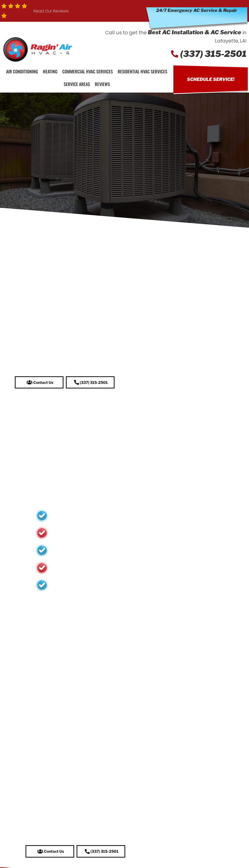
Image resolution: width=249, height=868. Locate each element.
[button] (39, 383)
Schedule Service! (211, 79)
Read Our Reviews (51, 11)
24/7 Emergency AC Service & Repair (197, 10)
